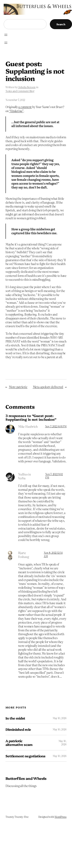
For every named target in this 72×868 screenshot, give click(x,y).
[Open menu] (6, 35)
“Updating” (16, 111)
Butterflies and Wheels (26, 778)
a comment (25, 107)
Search (61, 24)
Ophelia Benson (27, 87)
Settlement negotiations (25, 756)
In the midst (15, 718)
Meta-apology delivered (48, 387)
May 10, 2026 (60, 718)
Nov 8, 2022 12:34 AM (53, 554)
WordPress (61, 817)
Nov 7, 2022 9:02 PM (54, 476)
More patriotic (18, 387)
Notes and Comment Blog (20, 91)
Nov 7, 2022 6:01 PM (56, 426)
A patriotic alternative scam (19, 743)
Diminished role (18, 729)
